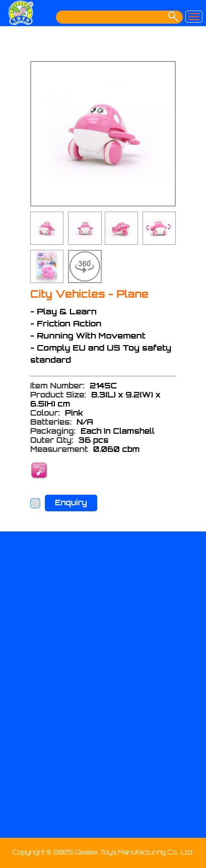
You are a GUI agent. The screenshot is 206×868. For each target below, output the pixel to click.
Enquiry (71, 503)
